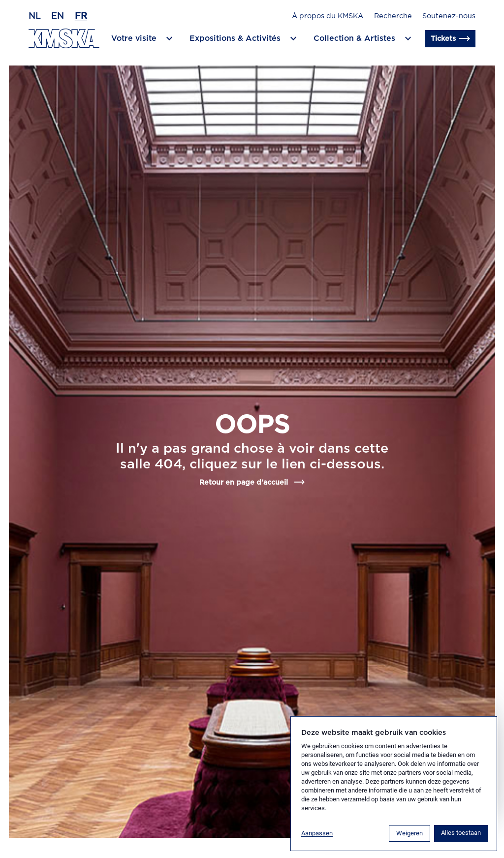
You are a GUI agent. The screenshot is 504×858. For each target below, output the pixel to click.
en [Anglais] (58, 16)
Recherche (393, 16)
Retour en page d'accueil (252, 482)
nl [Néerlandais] (35, 16)
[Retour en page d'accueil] (64, 38)
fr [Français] (81, 16)
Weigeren (409, 833)
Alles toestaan (461, 833)
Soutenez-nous (449, 16)
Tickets (450, 39)
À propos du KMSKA (328, 16)
